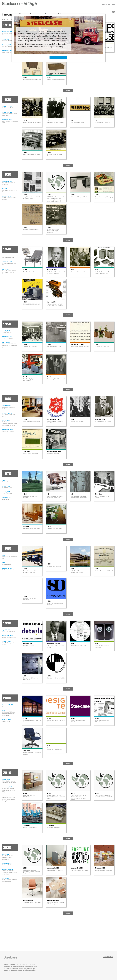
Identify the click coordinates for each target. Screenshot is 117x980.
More (68, 90)
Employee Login (109, 4)
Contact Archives (108, 957)
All (12, 19)
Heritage (29, 3)
